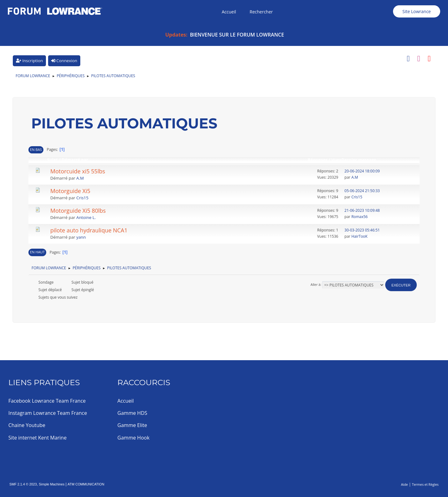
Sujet (52, 160)
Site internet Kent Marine (38, 438)
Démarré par (75, 160)
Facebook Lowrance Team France (47, 401)
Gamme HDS (132, 413)
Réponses (318, 160)
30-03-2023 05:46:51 (362, 230)
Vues (336, 160)
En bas (36, 149)
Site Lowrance (417, 11)
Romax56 (360, 217)
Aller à (316, 284)
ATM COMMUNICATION (86, 484)
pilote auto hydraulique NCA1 (89, 230)
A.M (80, 178)
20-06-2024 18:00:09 (362, 171)
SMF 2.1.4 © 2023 (23, 484)
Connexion (64, 61)
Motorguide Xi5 (70, 191)
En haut (37, 252)
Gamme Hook (134, 438)
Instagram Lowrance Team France (48, 413)
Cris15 (82, 198)
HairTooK (360, 236)
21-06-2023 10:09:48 (362, 210)
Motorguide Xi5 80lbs (78, 211)
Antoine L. (86, 217)
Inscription (29, 61)
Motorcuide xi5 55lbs (78, 171)
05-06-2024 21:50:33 (362, 191)
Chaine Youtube (27, 425)
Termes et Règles (425, 484)
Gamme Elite (132, 425)
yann (81, 237)
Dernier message (362, 160)
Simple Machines (52, 484)
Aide (404, 484)
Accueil (126, 401)
